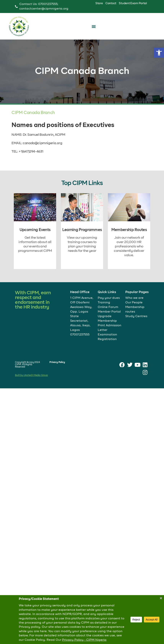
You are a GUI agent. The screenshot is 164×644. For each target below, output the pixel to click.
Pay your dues (109, 298)
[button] (159, 53)
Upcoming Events (35, 230)
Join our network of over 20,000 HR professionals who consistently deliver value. (129, 246)
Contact (111, 3)
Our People (134, 303)
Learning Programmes (82, 230)
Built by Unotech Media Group (31, 375)
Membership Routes (129, 230)
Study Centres (136, 316)
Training (104, 303)
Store (99, 3)
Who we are (134, 298)
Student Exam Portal (133, 3)
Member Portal (109, 312)
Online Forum (108, 307)
